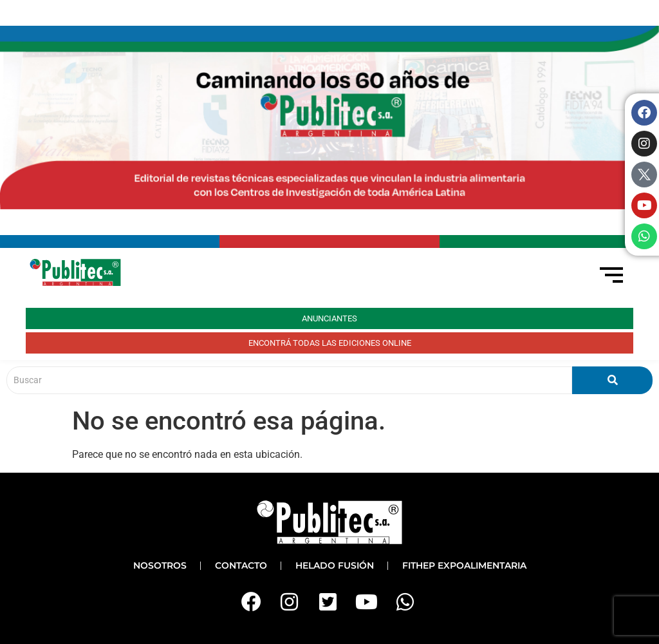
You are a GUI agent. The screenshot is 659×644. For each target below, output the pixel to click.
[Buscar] (289, 380)
